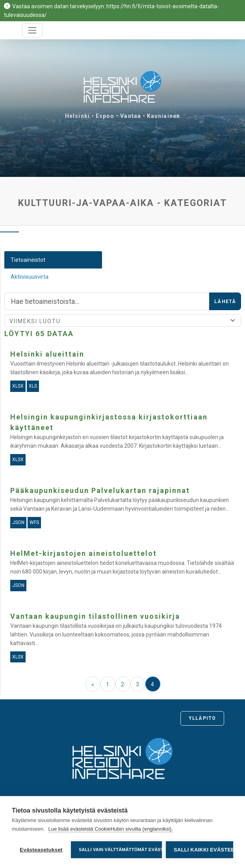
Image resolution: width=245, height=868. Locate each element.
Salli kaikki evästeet (203, 850)
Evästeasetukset (41, 850)
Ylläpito (202, 718)
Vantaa (131, 116)
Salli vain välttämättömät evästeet (120, 850)
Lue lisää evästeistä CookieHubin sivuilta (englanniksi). (110, 829)
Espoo (105, 116)
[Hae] (107, 302)
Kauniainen (163, 116)
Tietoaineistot (28, 260)
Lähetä (225, 302)
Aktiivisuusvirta (30, 277)
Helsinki (77, 116)
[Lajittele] (123, 320)
